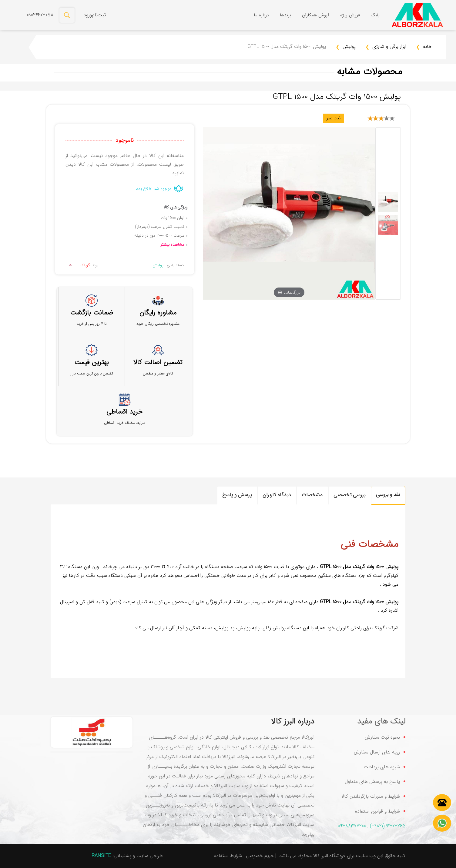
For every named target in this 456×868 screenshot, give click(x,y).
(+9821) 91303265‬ (388, 826)
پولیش (346, 47)
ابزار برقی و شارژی (386, 47)
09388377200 (352, 826)
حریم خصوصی (260, 856)
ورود (88, 15)
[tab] (388, 496)
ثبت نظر (334, 118)
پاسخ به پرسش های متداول (372, 782)
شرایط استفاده (228, 856)
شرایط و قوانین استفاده (377, 811)
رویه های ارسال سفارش (377, 752)
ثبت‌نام (99, 15)
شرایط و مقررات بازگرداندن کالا (371, 796)
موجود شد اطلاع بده (154, 189)
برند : (82, 265)
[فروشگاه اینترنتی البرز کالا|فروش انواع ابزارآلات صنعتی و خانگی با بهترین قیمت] (417, 15)
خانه (424, 47)
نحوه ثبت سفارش (382, 737)
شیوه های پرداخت (382, 767)
